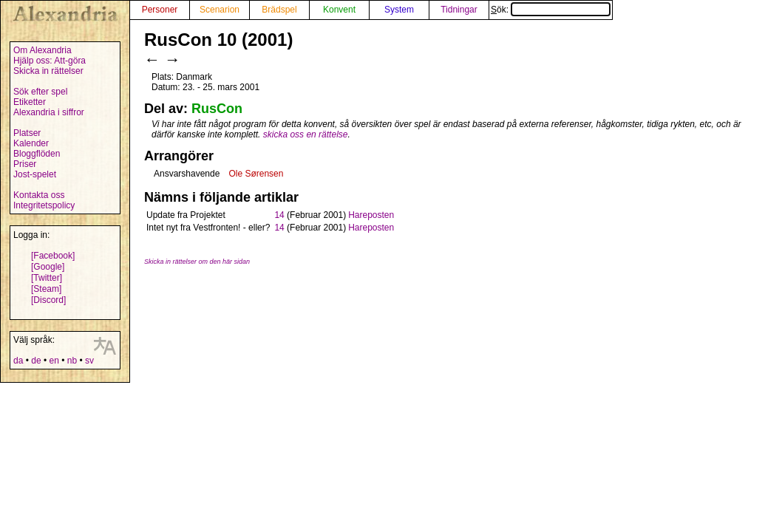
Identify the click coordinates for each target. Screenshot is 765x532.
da (18, 361)
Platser (27, 133)
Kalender (31, 143)
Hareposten (371, 215)
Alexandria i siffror (49, 112)
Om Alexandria (42, 50)
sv (89, 361)
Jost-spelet (35, 174)
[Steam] (46, 289)
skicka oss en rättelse (306, 134)
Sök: (551, 10)
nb (72, 361)
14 (279, 215)
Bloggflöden (37, 154)
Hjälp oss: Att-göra (50, 61)
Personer (160, 10)
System (399, 10)
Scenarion (220, 10)
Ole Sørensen (256, 174)
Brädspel (279, 10)
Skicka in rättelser (48, 71)
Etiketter (30, 102)
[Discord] (48, 300)
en (54, 361)
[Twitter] (47, 278)
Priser (25, 164)
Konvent (339, 10)
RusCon (217, 109)
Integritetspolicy (44, 205)
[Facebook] (53, 256)
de (36, 361)
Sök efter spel (40, 92)
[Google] (48, 267)
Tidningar (459, 10)
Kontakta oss (39, 195)
